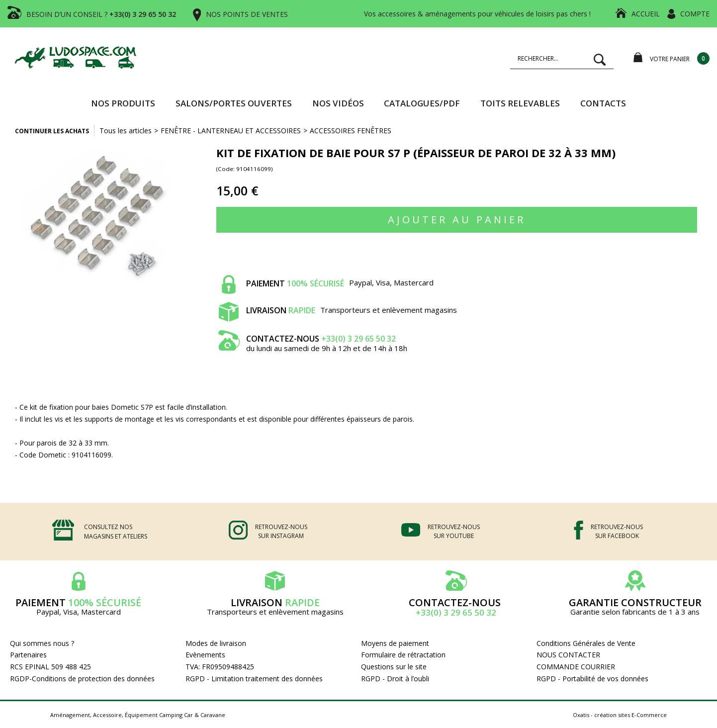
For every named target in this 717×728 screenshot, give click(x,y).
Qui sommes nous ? (42, 643)
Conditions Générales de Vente (586, 643)
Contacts (603, 103)
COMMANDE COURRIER (576, 667)
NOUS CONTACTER (568, 655)
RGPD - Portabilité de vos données (592, 679)
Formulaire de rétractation (403, 655)
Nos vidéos (338, 103)
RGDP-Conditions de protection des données (82, 679)
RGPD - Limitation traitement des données (254, 679)
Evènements (205, 655)
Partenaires (28, 655)
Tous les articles (126, 131)
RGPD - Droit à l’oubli (395, 679)
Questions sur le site (394, 667)
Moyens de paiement (395, 643)
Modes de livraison (216, 643)
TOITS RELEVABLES (520, 103)
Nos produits (123, 103)
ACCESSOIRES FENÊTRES (351, 131)
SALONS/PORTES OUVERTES (234, 103)
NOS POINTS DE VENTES (247, 14)
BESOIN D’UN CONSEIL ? (101, 14)
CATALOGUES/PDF (422, 103)
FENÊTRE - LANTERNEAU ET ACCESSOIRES (231, 131)
